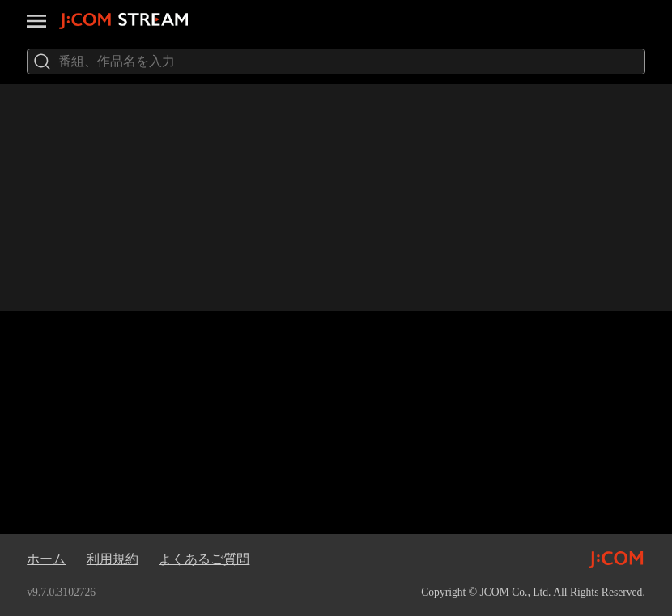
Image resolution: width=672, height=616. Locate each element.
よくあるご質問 (204, 559)
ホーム (46, 559)
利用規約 (113, 559)
